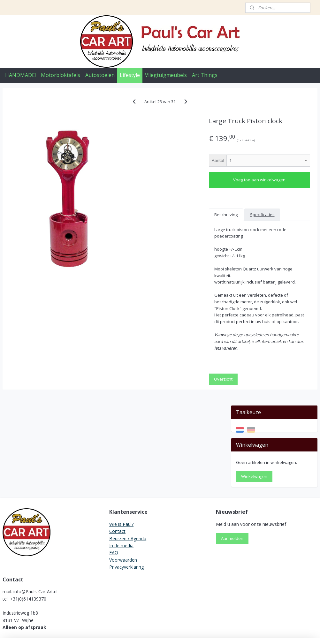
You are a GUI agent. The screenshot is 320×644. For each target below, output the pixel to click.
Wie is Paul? (121, 481)
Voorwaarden (123, 517)
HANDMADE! (20, 75)
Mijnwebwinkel (229, 632)
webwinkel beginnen (173, 632)
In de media (121, 502)
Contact (117, 488)
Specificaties (168, 236)
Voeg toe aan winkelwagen (184, 189)
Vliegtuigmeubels (166, 75)
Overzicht (164, 433)
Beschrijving (167, 224)
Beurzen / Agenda (128, 495)
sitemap (135, 632)
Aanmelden (232, 496)
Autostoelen (100, 75)
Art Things (205, 75)
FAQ (114, 510)
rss (149, 632)
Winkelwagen (254, 159)
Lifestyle (130, 75)
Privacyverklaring (126, 524)
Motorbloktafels (61, 75)
